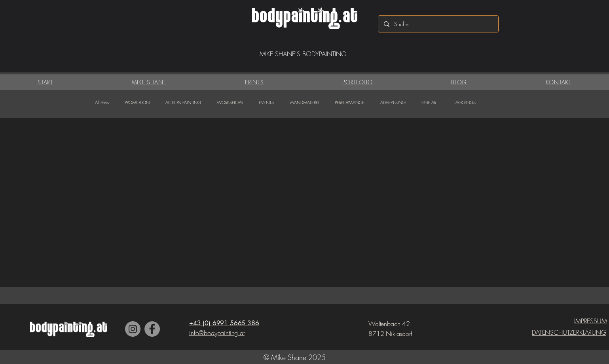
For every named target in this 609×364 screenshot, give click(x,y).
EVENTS (266, 102)
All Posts (102, 102)
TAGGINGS (465, 102)
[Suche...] (438, 24)
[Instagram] (133, 329)
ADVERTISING (393, 102)
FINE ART (430, 102)
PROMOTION (137, 102)
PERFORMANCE (350, 102)
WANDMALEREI (304, 102)
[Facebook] (152, 329)
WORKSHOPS (230, 102)
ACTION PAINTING (183, 102)
